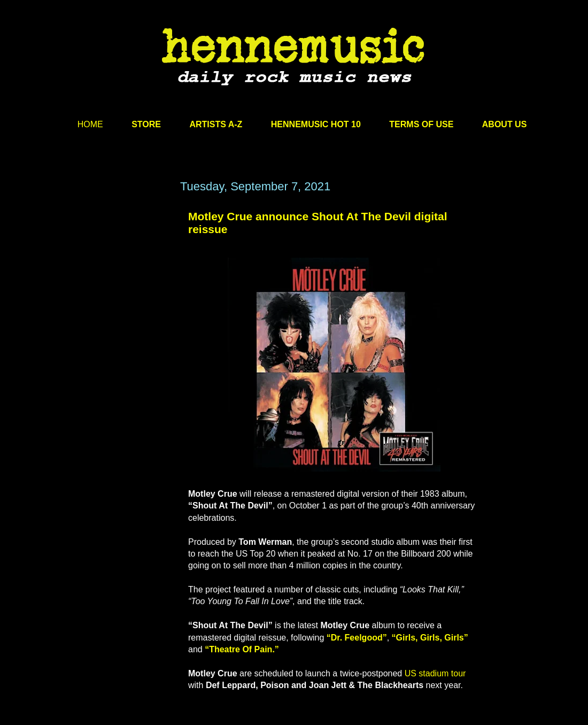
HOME (90, 124)
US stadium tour (435, 673)
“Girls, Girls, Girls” (430, 638)
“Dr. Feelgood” (357, 638)
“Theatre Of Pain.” (242, 649)
